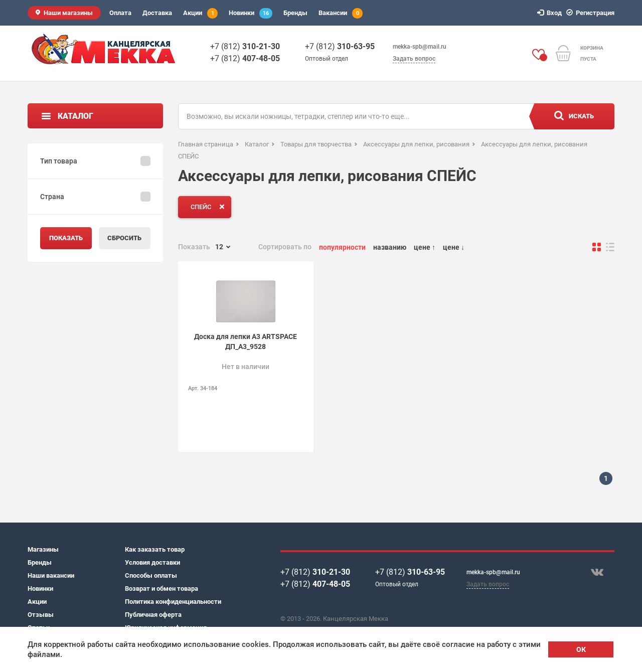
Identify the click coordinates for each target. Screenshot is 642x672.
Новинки (251, 13)
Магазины (43, 549)
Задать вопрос (414, 59)
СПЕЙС (210, 207)
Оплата (120, 13)
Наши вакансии (51, 575)
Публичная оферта (153, 615)
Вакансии (341, 13)
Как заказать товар (155, 549)
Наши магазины (68, 13)
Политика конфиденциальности (173, 602)
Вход (551, 13)
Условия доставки (152, 562)
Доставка (157, 13)
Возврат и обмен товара (162, 589)
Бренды (295, 13)
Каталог (75, 116)
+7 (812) (245, 46)
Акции (200, 13)
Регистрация (592, 13)
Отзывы (41, 615)
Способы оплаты (151, 575)
